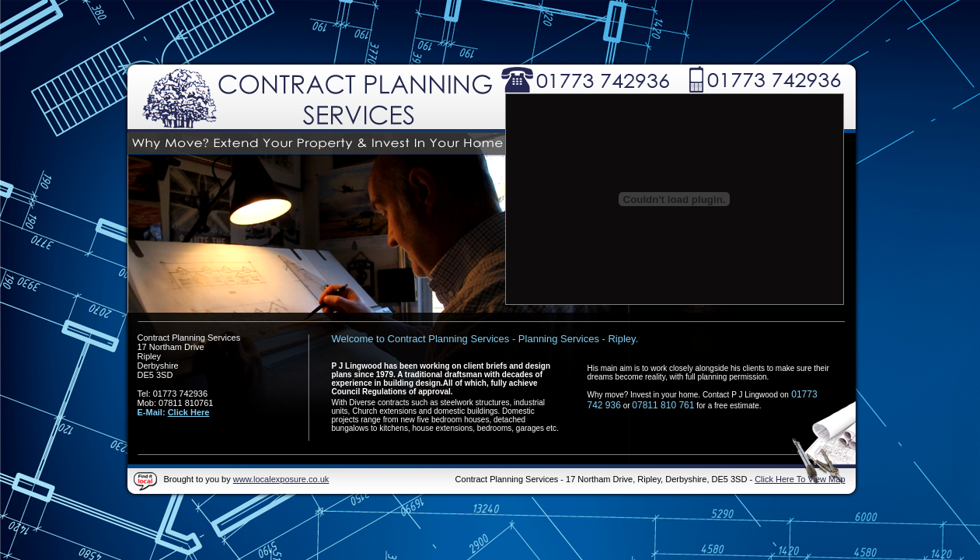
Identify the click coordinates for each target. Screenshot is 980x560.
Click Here (189, 412)
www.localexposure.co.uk (281, 479)
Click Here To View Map (800, 479)
